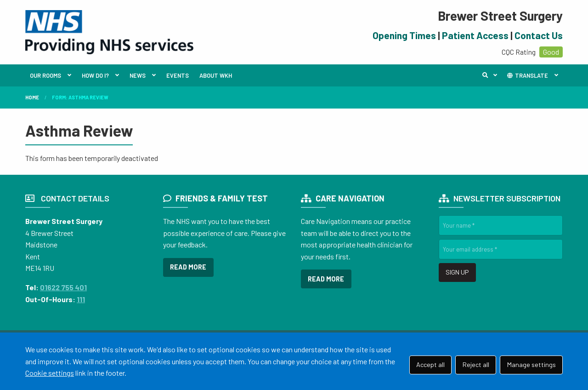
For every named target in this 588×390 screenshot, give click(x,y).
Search (492, 75)
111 (81, 299)
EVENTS (178, 75)
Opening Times (404, 35)
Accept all (430, 364)
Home (32, 97)
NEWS (138, 75)
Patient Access (475, 35)
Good (551, 52)
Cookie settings (50, 373)
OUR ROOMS (45, 75)
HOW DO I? (95, 75)
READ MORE (188, 267)
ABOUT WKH (216, 75)
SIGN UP (457, 272)
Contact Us (539, 35)
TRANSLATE (527, 75)
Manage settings (531, 364)
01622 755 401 (63, 287)
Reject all (476, 364)
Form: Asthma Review (80, 97)
